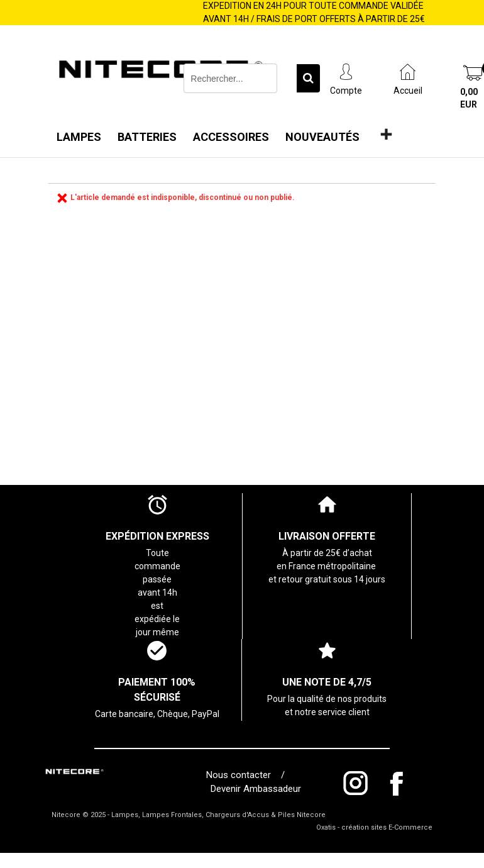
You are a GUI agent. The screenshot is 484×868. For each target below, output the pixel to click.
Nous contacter (241, 775)
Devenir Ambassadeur (256, 789)
